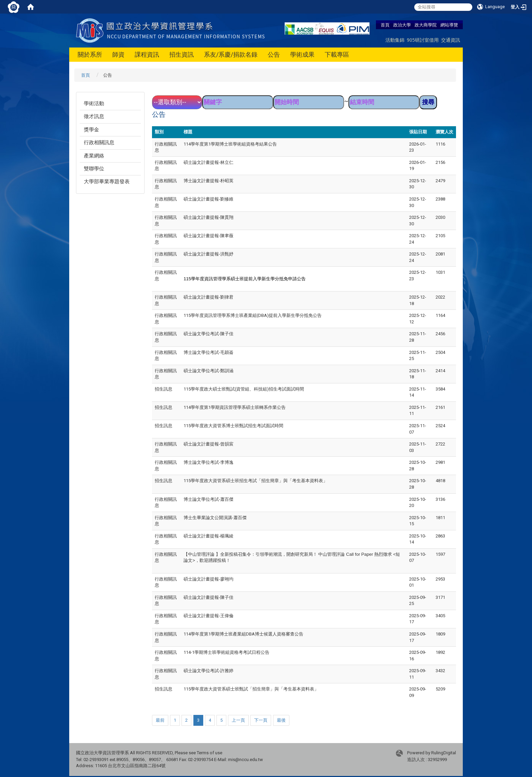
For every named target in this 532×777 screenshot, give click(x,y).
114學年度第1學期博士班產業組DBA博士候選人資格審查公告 (243, 634)
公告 (274, 54)
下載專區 (337, 54)
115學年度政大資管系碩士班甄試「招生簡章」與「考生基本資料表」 (251, 689)
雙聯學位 (94, 169)
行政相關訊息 (99, 143)
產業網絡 (94, 156)
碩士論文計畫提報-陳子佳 (208, 597)
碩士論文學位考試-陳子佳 (208, 334)
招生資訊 (182, 54)
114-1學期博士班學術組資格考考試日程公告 (226, 652)
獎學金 (91, 130)
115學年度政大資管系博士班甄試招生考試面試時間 (233, 426)
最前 (160, 720)
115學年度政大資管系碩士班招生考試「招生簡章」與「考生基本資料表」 (255, 481)
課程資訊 (147, 54)
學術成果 (302, 54)
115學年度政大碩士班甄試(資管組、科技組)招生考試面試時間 (244, 389)
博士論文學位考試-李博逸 (208, 462)
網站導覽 (449, 25)
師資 (118, 54)
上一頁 (238, 720)
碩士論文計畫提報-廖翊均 (208, 579)
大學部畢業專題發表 (107, 182)
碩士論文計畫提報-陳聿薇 (208, 236)
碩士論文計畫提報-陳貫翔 (208, 217)
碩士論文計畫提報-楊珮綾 (208, 536)
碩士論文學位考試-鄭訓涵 (208, 371)
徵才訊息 (94, 116)
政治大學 (402, 25)
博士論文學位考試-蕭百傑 (208, 499)
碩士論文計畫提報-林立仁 (208, 162)
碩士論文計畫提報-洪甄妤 (208, 254)
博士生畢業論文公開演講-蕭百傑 (215, 518)
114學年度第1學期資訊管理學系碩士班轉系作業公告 (235, 407)
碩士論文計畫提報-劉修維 (208, 199)
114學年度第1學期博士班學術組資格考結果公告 (230, 144)
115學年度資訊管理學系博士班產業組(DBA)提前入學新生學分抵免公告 (253, 315)
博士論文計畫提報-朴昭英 (208, 181)
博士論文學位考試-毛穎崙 (208, 352)
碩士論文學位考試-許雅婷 (208, 671)
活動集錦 (395, 40)
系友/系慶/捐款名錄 (231, 54)
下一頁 (261, 720)
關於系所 (90, 54)
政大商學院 (426, 25)
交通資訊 (451, 40)
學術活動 (94, 103)
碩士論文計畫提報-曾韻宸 (208, 444)
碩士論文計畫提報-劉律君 (208, 297)
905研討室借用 (423, 40)
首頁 (385, 25)
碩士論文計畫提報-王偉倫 (208, 616)
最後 (281, 720)
